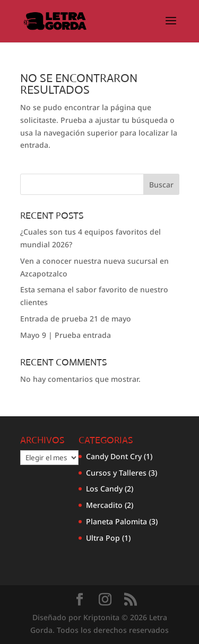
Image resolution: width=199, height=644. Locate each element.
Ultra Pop (103, 538)
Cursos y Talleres (116, 473)
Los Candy (104, 489)
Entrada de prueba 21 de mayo (76, 319)
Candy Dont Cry (114, 456)
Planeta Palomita (116, 521)
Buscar (161, 185)
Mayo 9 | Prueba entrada (66, 335)
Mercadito (104, 505)
